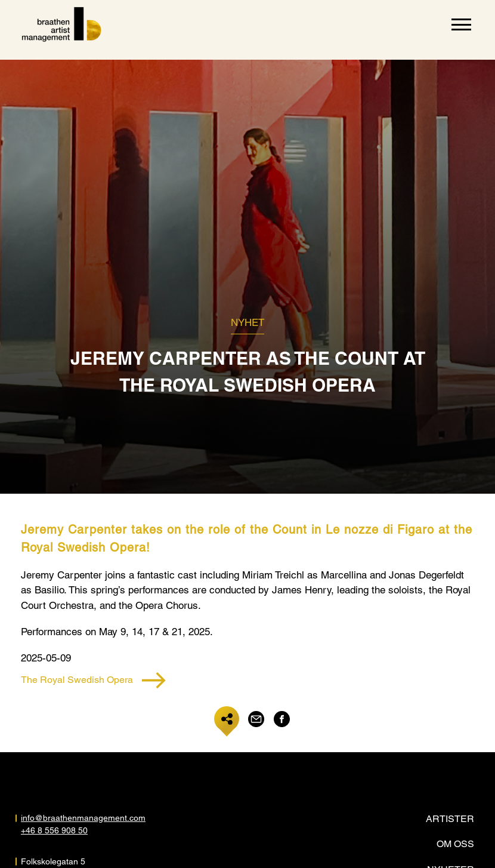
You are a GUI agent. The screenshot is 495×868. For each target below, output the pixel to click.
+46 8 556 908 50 (54, 830)
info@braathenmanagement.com (83, 818)
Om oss (455, 844)
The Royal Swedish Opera (93, 680)
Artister (450, 819)
